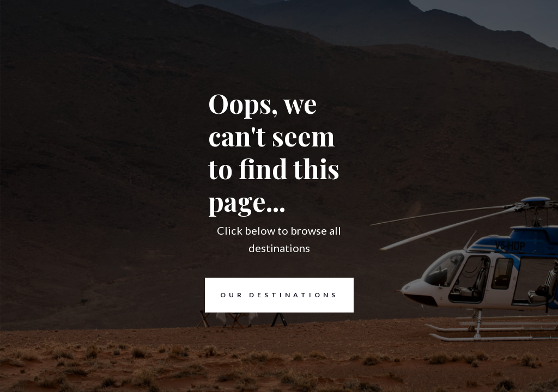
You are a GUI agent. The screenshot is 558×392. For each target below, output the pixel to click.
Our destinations (272, 295)
